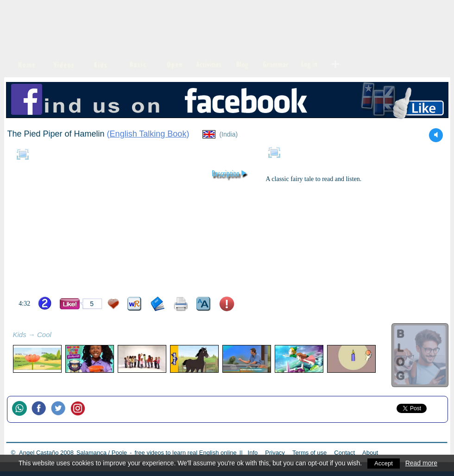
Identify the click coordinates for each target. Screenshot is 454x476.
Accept (384, 463)
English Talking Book (148, 134)
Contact (344, 453)
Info (253, 453)
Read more (423, 463)
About (370, 453)
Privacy (275, 453)
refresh (62, 336)
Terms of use (309, 453)
